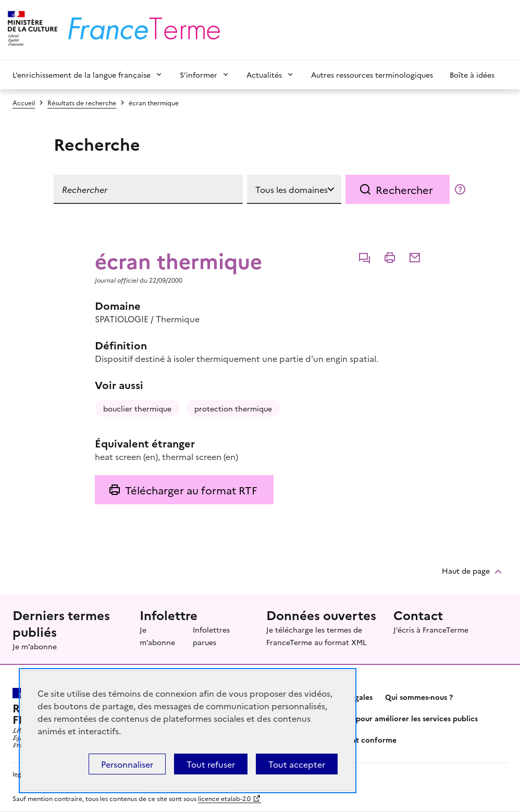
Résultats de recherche (82, 102)
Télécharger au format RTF (191, 490)
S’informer (199, 75)
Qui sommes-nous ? (419, 697)
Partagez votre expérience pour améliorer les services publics (369, 718)
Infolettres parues (211, 636)
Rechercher (404, 189)
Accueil (24, 102)
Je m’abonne (35, 646)
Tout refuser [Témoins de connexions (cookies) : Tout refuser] (211, 764)
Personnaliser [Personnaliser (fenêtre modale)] (127, 764)
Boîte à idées (472, 75)
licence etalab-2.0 (224, 798)
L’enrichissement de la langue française (82, 75)
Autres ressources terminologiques (372, 75)
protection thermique (233, 408)
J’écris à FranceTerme (431, 629)
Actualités (264, 75)
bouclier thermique (137, 408)
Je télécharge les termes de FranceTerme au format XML (316, 636)
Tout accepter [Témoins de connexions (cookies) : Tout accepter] (297, 764)
